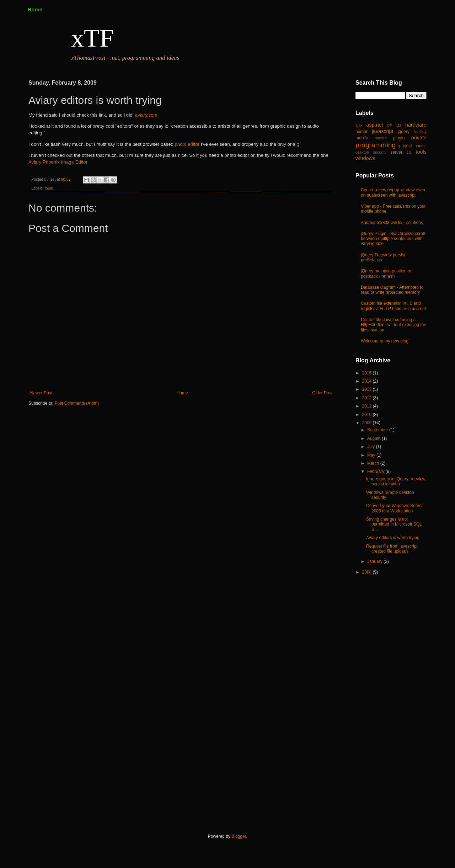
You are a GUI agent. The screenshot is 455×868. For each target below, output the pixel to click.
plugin (399, 138)
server (397, 152)
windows (365, 158)
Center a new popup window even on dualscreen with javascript (393, 192)
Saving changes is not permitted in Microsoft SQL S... (394, 524)
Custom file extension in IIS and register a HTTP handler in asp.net (393, 306)
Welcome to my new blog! (385, 341)
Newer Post (41, 393)
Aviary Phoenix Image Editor (58, 162)
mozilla (381, 138)
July (372, 447)
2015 (368, 373)
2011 (368, 406)
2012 (368, 398)
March (374, 463)
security (380, 152)
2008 (368, 572)
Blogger (239, 836)
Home (35, 9)
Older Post (322, 393)
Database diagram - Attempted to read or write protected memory (392, 290)
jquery (404, 132)
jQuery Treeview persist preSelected (383, 257)
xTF (92, 38)
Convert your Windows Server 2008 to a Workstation (394, 508)
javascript (383, 131)
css (398, 125)
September (378, 430)
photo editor (187, 144)
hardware (416, 125)
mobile (362, 138)
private (419, 138)
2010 (368, 415)
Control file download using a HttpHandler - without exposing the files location (394, 325)
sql (409, 152)
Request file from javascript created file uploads (392, 549)
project (406, 146)
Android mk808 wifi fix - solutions (392, 223)
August (374, 438)
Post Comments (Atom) (77, 403)
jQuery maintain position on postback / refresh (387, 273)
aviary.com (146, 115)
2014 (368, 381)
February (376, 472)
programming (376, 145)
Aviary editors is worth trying (393, 538)
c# (389, 125)
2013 (368, 389)
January (375, 561)
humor (362, 132)
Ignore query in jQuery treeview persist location (396, 481)
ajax (359, 125)
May (372, 455)
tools (49, 188)
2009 (368, 423)
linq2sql (420, 132)
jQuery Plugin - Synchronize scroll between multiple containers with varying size (393, 239)
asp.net (375, 125)
